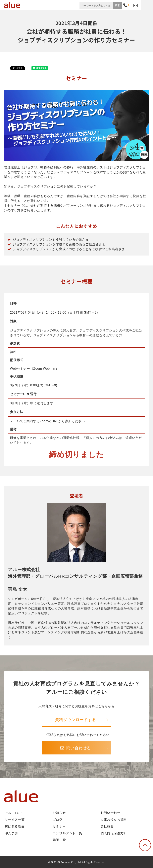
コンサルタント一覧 (67, 833)
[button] (147, 5)
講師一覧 (59, 840)
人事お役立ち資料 (114, 819)
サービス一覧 (15, 819)
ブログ (58, 819)
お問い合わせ (136, 6)
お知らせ (59, 813)
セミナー (59, 826)
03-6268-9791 (125, 6)
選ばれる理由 (15, 826)
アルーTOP (13, 813)
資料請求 (130, 5)
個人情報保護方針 (114, 833)
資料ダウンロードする (76, 720)
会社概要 (107, 826)
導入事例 (11, 833)
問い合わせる (79, 748)
